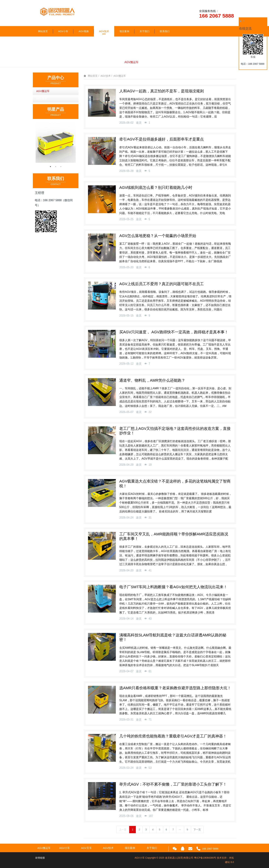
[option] (56, 143)
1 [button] (50, 167)
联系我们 (165, 31)
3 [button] (61, 167)
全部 (118, 62)
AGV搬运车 (132, 62)
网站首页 (43, 31)
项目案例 (124, 31)
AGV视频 (84, 31)
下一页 (197, 830)
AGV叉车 (148, 62)
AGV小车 (63, 31)
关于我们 (144, 31)
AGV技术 (104, 31)
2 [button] (56, 167)
